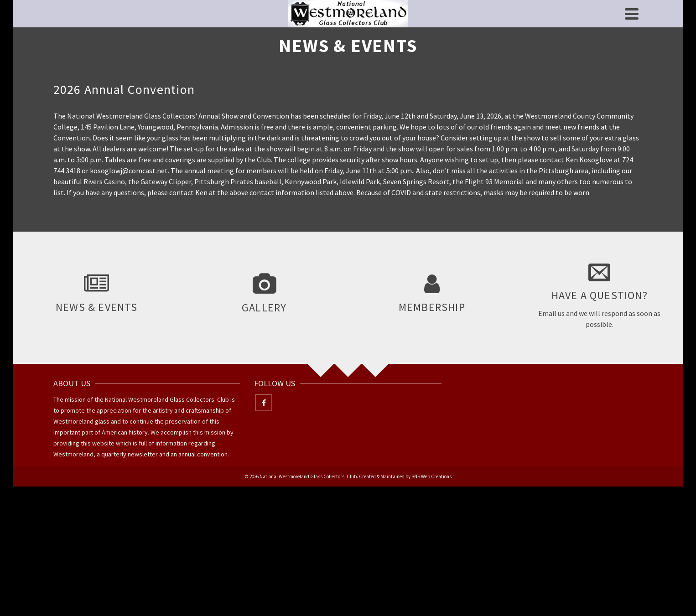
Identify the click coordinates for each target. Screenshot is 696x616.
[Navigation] (632, 14)
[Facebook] (264, 403)
